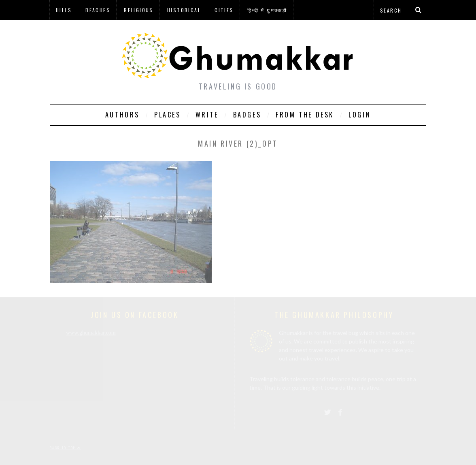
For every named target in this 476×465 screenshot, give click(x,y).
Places (168, 115)
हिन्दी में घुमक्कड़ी (267, 10)
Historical (184, 10)
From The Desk (305, 115)
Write (207, 115)
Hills (64, 10)
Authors (122, 115)
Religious (139, 10)
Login (360, 115)
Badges (247, 115)
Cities (224, 10)
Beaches (98, 10)
